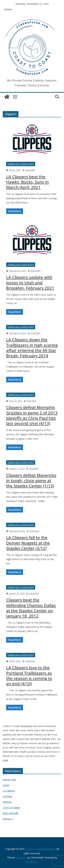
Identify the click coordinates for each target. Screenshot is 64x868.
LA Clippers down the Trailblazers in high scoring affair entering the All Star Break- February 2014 (32, 348)
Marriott (7, 802)
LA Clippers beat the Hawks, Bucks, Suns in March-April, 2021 (27, 182)
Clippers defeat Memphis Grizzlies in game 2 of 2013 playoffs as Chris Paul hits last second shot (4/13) (32, 415)
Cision (6, 785)
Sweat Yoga (9, 779)
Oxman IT (8, 819)
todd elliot (30, 170)
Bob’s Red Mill (10, 813)
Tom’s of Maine (11, 808)
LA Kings (8, 796)
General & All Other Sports (21, 164)
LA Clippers (9, 791)
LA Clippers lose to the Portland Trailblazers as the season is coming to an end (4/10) (29, 676)
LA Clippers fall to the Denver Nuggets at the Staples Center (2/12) (28, 543)
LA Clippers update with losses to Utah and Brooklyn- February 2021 (30, 282)
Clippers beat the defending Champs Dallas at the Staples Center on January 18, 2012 (31, 608)
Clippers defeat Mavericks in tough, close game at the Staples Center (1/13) (31, 480)
